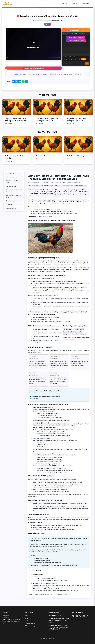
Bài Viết (27, 621)
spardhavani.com (49, 190)
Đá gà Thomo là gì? (11, 173)
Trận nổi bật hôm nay (11, 186)
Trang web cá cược (68, 16)
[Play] (8, 58)
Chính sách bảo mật (30, 623)
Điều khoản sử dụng (30, 626)
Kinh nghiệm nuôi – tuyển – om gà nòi (14, 196)
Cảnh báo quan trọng (11, 208)
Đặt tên (83, 59)
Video (27, 618)
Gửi (87, 63)
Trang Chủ (28, 616)
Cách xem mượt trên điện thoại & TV (14, 191)
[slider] (54, 58)
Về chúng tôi (9, 205)
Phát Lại (75, 4)
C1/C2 (47, 24)
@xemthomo (43, 466)
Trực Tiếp (64, 4)
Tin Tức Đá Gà (87, 4)
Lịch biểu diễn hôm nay (12, 177)
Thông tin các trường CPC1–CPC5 (13, 182)
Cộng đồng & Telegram (12, 201)
